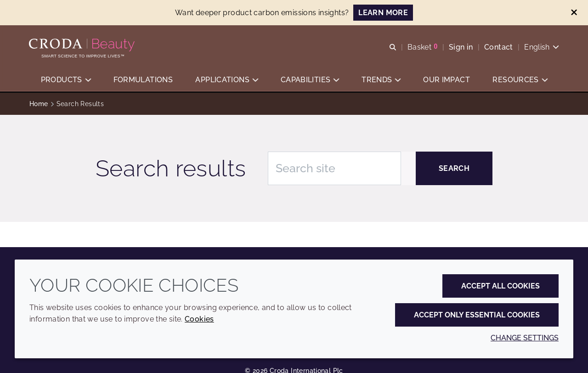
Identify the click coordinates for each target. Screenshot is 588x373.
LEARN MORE (383, 13)
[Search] (454, 168)
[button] (66, 81)
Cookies (199, 319)
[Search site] (334, 168)
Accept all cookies (500, 286)
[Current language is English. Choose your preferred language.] (541, 47)
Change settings (525, 338)
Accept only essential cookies (477, 315)
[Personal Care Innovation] (83, 45)
